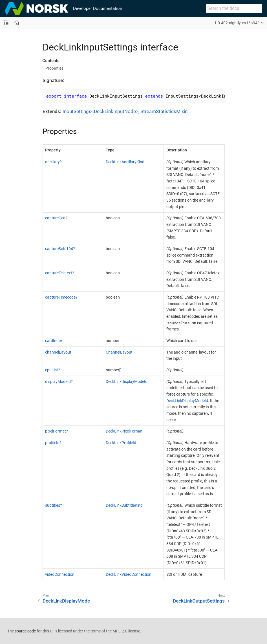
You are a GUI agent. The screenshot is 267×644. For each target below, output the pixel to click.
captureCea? (56, 218)
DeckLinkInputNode (115, 111)
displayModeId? (59, 381)
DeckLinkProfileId (121, 443)
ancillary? (53, 162)
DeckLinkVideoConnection (129, 574)
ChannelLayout (119, 352)
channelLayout (58, 352)
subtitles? (54, 505)
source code (25, 631)
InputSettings (77, 111)
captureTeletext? (60, 273)
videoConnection (60, 574)
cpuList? (53, 370)
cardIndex (54, 341)
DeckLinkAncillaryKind (125, 162)
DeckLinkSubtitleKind (124, 505)
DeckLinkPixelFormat (124, 431)
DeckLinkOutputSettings (199, 601)
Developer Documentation (98, 8)
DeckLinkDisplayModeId (127, 381)
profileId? (53, 443)
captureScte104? (60, 249)
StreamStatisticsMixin (164, 111)
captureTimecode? (61, 297)
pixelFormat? (57, 431)
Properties (54, 68)
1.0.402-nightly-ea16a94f (237, 23)
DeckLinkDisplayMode (66, 601)
